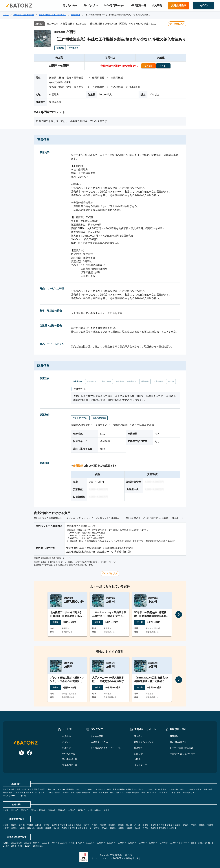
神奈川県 (112, 825)
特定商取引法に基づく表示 (182, 754)
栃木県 (71, 825)
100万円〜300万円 (32, 843)
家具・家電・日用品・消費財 (119, 789)
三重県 (194, 825)
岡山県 (56, 828)
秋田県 (38, 825)
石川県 (137, 825)
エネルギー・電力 (194, 789)
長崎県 (129, 828)
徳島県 (81, 828)
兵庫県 (14, 828)
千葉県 (95, 825)
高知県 (105, 828)
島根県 (48, 828)
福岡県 (113, 828)
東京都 (103, 825)
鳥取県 (40, 828)
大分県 (145, 828)
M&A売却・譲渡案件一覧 (24, 15)
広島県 (64, 828)
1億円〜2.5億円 (205, 843)
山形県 (46, 825)
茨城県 (62, 825)
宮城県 (30, 825)
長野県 (161, 825)
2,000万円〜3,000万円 (127, 843)
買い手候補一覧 (70, 759)
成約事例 (157, 5)
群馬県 (79, 825)
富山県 (129, 825)
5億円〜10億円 (24, 846)
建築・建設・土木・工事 (13, 793)
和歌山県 (31, 828)
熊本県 (137, 828)
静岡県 (178, 825)
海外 (105, 810)
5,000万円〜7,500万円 (169, 843)
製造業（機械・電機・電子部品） (53, 15)
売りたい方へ (70, 5)
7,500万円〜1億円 (188, 843)
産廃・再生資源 (132, 793)
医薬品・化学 (39, 789)
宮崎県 (153, 828)
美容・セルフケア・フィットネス (155, 793)
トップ (6, 15)
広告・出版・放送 (176, 789)
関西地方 (62, 810)
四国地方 (82, 810)
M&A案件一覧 (138, 5)
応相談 (6, 843)
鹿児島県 (162, 828)
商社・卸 (120, 793)
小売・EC (52, 789)
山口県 (72, 828)
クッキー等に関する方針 (181, 748)
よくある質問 (97, 736)
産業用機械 (76, 15)
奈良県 (22, 828)
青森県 (14, 825)
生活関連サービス (191, 793)
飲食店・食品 (9, 789)
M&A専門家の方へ (114, 5)
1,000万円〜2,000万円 (106, 843)
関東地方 (25, 810)
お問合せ (138, 759)
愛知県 (186, 825)
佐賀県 (121, 828)
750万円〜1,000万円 (86, 843)
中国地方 (72, 810)
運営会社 (138, 736)
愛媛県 (97, 828)
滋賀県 (202, 825)
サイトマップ (141, 765)
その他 (23, 796)
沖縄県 (171, 828)
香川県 (89, 828)
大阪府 (6, 828)
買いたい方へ (91, 5)
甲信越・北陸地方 (38, 810)
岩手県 (22, 825)
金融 (165, 789)
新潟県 (121, 825)
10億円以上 (38, 846)
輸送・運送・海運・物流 (103, 793)
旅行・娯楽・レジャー (143, 789)
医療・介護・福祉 (24, 789)
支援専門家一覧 (70, 765)
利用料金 (66, 748)
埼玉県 (87, 825)
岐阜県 (170, 825)
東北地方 (15, 810)
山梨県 (153, 825)
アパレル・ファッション (95, 789)
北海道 (6, 810)
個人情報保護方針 (178, 742)
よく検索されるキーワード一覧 (106, 748)
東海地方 (52, 810)
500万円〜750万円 (68, 843)
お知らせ (138, 754)
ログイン (66, 742)
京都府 (210, 825)
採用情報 (138, 748)
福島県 (54, 825)
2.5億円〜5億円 (9, 846)
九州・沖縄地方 (94, 810)
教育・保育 (176, 793)
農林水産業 (208, 789)
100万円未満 (16, 843)
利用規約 (174, 736)
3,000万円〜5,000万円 (148, 843)
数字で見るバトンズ (144, 742)
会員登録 (78, 466)
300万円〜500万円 (50, 843)
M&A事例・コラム (99, 742)
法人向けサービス (10, 796)
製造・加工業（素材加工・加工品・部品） (43, 793)
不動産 (157, 789)
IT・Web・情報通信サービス (70, 789)
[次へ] (179, 614)
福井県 (145, 825)
